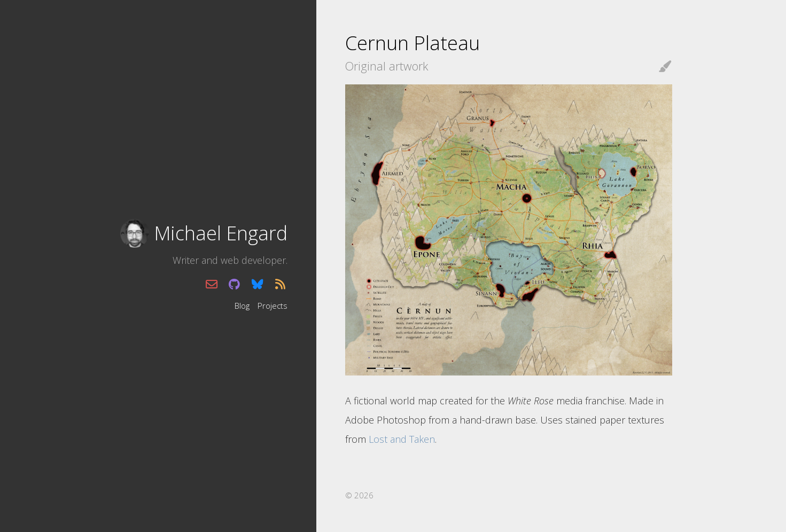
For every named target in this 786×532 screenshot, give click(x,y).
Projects (273, 305)
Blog (242, 305)
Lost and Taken (402, 439)
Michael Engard (221, 233)
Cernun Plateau (413, 43)
